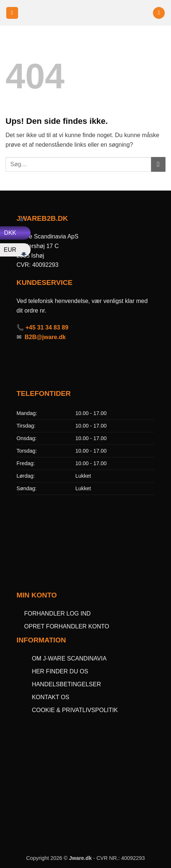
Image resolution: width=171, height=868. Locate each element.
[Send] (158, 164)
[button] (12, 13)
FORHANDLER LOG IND (57, 613)
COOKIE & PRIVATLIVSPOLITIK (75, 710)
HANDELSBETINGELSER (66, 684)
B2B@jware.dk (45, 337)
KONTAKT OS (50, 697)
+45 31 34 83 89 (47, 327)
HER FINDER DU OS (61, 671)
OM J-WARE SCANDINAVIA (69, 658)
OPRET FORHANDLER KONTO (67, 626)
